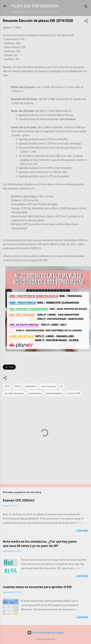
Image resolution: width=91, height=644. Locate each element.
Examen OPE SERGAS (19, 500)
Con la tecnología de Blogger (46, 633)
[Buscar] (86, 7)
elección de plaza (14, 393)
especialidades (54, 393)
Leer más (82, 531)
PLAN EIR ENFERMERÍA (35, 6)
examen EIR (73, 393)
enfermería (35, 393)
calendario (31, 386)
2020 (17, 386)
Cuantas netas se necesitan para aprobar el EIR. (38, 587)
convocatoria (48, 386)
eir (61, 386)
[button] (86, 22)
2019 (7, 386)
